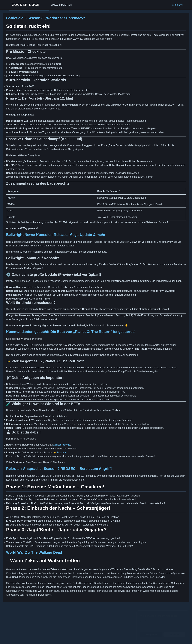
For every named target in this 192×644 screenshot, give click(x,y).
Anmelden (178, 5)
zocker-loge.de (62, 445)
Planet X (62, 453)
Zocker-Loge (26, 5)
